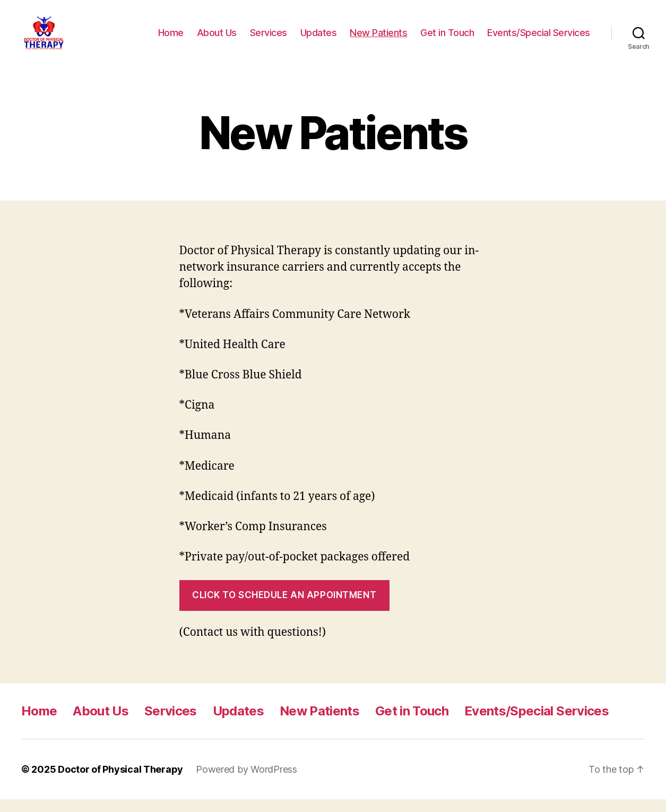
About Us (217, 38)
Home (171, 38)
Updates (319, 38)
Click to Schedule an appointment (284, 608)
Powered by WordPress (246, 782)
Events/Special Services (539, 38)
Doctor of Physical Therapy (120, 782)
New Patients (378, 38)
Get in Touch (447, 38)
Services (269, 38)
